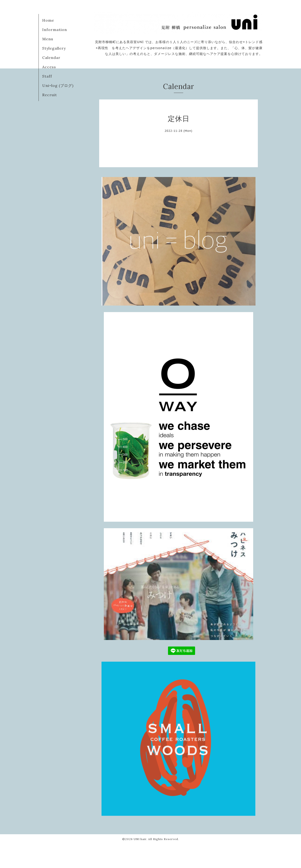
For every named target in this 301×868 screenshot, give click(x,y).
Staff (47, 76)
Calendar (51, 58)
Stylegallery (54, 48)
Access (49, 67)
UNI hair (140, 839)
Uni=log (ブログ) (58, 85)
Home (48, 20)
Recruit (50, 95)
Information (55, 30)
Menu (48, 39)
